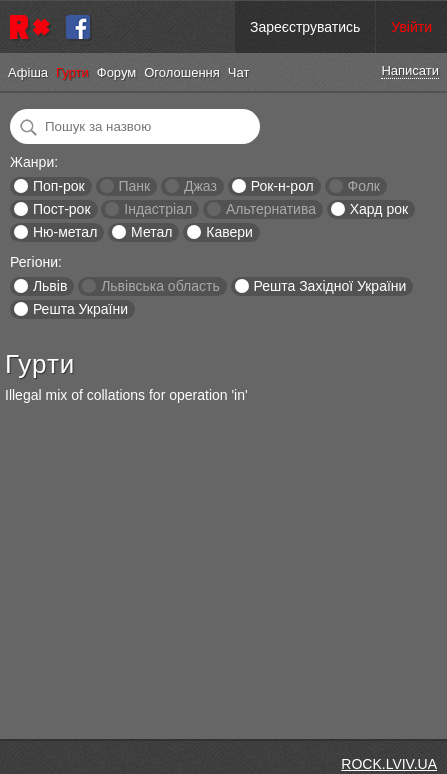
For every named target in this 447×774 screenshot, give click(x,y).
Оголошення (182, 72)
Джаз (200, 186)
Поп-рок (59, 186)
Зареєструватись (305, 27)
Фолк (364, 186)
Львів (50, 286)
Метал (151, 232)
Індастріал (158, 209)
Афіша (28, 72)
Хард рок (379, 209)
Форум (117, 72)
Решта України (80, 309)
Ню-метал (65, 232)
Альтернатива (271, 209)
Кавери (229, 232)
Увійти (411, 27)
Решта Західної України (329, 286)
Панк (134, 186)
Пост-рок (62, 209)
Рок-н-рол (282, 186)
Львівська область (160, 286)
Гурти (72, 72)
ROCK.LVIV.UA (389, 764)
